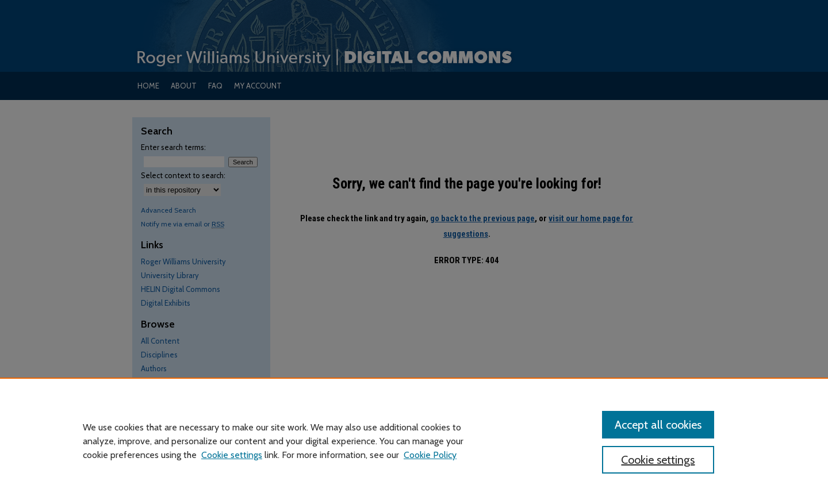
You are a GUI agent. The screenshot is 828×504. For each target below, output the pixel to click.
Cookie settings (232, 455)
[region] (414, 441)
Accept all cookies (658, 425)
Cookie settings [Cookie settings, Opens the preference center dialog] (658, 460)
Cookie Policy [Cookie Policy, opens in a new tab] (430, 455)
